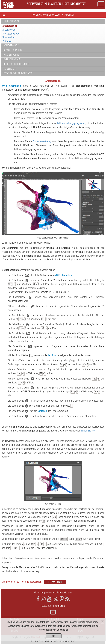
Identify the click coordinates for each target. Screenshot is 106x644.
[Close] (103, 622)
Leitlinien (53, 355)
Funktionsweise (11, 21)
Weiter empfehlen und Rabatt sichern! (53, 593)
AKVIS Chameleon (11, 86)
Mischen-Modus (11, 55)
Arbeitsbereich (10, 26)
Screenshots (10, 69)
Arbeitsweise (9, 30)
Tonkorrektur (9, 37)
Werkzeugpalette (11, 34)
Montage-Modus (11, 46)
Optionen (7, 41)
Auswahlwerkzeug (42, 141)
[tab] (53, 22)
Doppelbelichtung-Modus (16, 64)
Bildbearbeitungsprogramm (71, 123)
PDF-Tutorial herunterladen (18, 73)
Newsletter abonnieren (53, 609)
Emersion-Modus (12, 60)
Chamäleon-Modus (13, 50)
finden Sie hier (88, 431)
